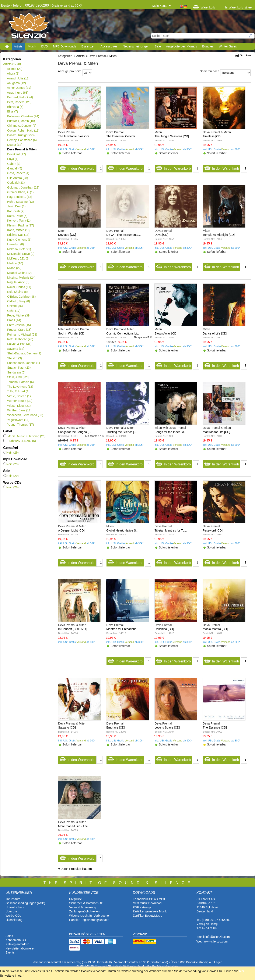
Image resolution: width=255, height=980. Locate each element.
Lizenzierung (14, 920)
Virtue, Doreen (19, 396)
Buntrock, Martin (21, 121)
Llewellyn (15, 244)
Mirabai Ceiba (19, 273)
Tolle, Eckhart (18, 391)
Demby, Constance (22, 140)
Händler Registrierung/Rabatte (89, 920)
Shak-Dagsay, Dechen (24, 353)
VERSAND (140, 934)
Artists (18, 46)
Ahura (13, 74)
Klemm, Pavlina (20, 225)
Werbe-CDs (13, 916)
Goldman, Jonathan (23, 187)
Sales (9, 936)
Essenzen (88, 46)
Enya (13, 159)
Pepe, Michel (19, 315)
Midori (14, 268)
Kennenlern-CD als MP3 (149, 899)
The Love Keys (20, 387)
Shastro (14, 358)
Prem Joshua (19, 325)
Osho (14, 311)
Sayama (16, 349)
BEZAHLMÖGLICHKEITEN (87, 934)
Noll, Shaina (17, 292)
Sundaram (16, 372)
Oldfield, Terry (18, 301)
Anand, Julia (18, 78)
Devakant (16, 154)
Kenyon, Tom (19, 221)
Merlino (15, 263)
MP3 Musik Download (147, 903)
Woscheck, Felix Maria (25, 415)
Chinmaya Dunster (22, 126)
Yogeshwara (18, 420)
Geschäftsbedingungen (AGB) (25, 903)
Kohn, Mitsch (19, 230)
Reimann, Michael (22, 335)
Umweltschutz (15, 907)
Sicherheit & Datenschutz (86, 903)
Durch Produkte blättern (76, 869)
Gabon (14, 164)
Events (10, 952)
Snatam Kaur (19, 368)
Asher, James (19, 88)
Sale (158, 46)
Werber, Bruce (20, 401)
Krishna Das (18, 235)
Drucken (245, 55)
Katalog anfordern (17, 944)
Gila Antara (18, 178)
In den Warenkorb (77, 167)
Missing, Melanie (21, 278)
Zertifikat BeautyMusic (147, 916)
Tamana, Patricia (20, 382)
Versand (81, 149)
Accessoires (109, 46)
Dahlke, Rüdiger (21, 135)
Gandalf (15, 168)
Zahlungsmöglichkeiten (84, 911)
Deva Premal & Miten (22, 149)
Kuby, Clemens (19, 240)
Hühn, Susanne (20, 202)
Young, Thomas (20, 425)
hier (242, 971)
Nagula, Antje (18, 282)
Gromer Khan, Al (20, 192)
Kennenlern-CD (16, 940)
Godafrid (16, 183)
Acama (15, 69)
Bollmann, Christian (23, 116)
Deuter (15, 145)
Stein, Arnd (18, 377)
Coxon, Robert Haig (23, 130)
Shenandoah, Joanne (23, 363)
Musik (32, 46)
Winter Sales (228, 46)
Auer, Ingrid (18, 93)
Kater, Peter (17, 216)
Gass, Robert (18, 173)
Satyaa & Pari (19, 344)
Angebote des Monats (182, 46)
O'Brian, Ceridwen (21, 297)
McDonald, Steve (21, 254)
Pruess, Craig (19, 330)
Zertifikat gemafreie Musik (150, 911)
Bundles (208, 46)
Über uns (12, 911)
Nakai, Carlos (19, 287)
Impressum (13, 899)
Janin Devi (16, 206)
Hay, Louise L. (20, 197)
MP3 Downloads (65, 46)
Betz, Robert (19, 102)
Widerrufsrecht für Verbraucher (89, 916)
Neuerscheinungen (136, 46)
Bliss (12, 111)
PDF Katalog (141, 907)
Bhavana (15, 107)
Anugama (16, 83)
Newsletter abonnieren (20, 948)
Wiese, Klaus (19, 406)
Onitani (15, 306)
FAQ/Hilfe (76, 899)
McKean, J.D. (18, 258)
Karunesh (16, 211)
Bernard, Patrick (20, 97)
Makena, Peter (19, 249)
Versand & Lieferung (83, 907)
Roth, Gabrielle (20, 339)
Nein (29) (11, 453)
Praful (14, 320)
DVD (45, 46)
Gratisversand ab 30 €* (67, 6)
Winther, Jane (19, 410)
